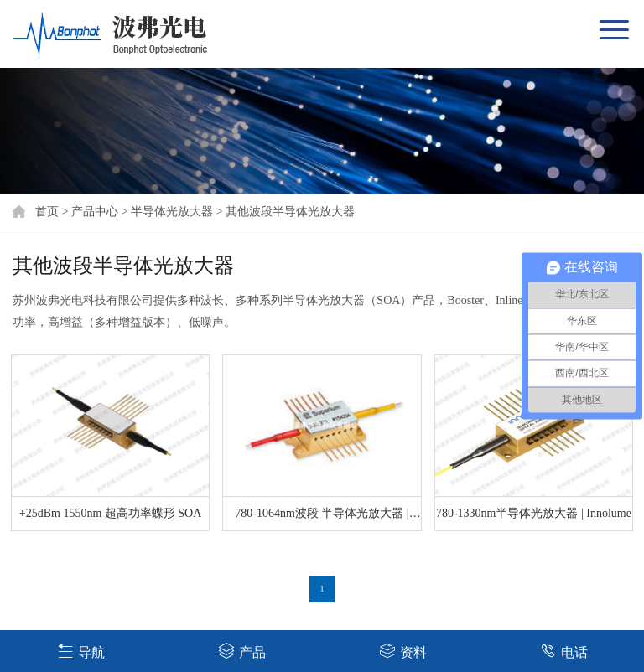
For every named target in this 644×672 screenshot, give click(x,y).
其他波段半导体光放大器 (290, 212)
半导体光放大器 (172, 212)
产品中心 (95, 212)
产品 (242, 651)
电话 (564, 651)
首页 (47, 212)
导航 (81, 651)
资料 (403, 651)
